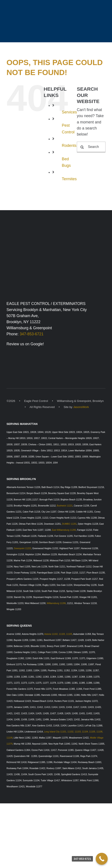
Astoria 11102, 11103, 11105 (58, 634)
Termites (69, 179)
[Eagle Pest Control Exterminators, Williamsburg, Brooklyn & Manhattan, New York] (56, 234)
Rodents (69, 146)
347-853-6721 (32, 334)
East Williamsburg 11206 (64, 530)
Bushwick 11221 (65, 506)
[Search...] (91, 147)
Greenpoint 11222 (22, 548)
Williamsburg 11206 (56, 603)
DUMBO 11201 (69, 524)
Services (69, 112)
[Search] (82, 147)
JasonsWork (81, 407)
